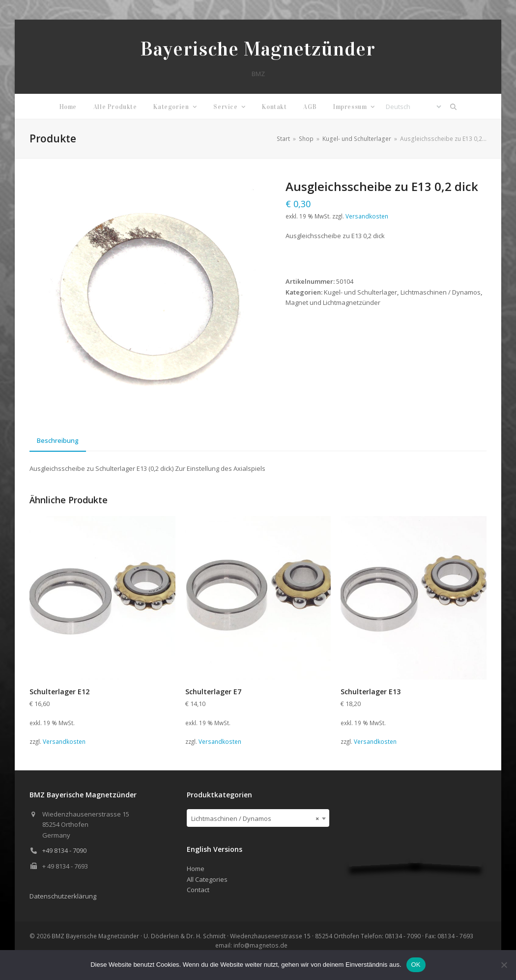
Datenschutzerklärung (63, 896)
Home (196, 869)
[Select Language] (413, 107)
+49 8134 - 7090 (64, 850)
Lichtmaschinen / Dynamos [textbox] (255, 818)
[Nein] (504, 965)
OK (416, 965)
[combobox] (258, 818)
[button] (454, 107)
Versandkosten (367, 216)
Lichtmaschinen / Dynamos (441, 292)
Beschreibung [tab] (58, 440)
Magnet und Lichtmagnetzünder (333, 302)
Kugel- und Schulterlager (360, 292)
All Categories (207, 879)
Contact (198, 890)
